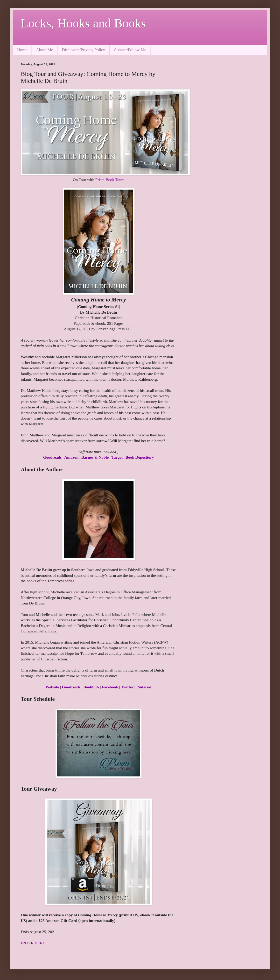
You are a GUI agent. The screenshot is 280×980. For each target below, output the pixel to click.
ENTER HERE (33, 943)
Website (52, 687)
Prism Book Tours (110, 180)
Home (22, 50)
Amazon (71, 457)
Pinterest (144, 687)
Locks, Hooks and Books (83, 23)
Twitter (127, 687)
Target (117, 457)
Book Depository (140, 457)
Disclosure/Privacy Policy (83, 50)
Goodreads (52, 457)
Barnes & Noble (95, 457)
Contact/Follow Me (130, 50)
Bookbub (91, 687)
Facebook (110, 687)
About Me (44, 50)
